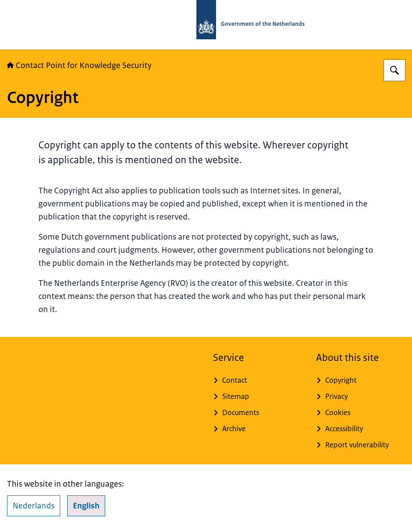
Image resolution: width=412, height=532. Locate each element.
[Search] (395, 70)
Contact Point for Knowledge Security (79, 65)
